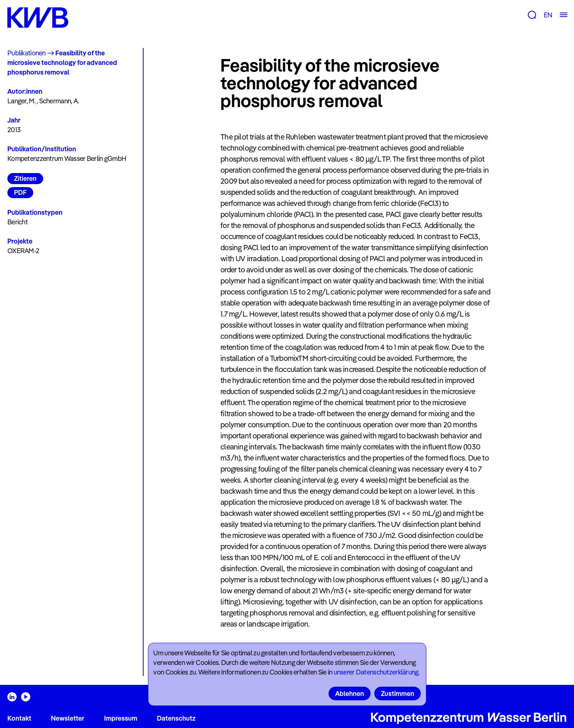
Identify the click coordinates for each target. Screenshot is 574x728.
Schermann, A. (59, 101)
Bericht (18, 222)
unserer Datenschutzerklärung (376, 672)
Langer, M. (21, 101)
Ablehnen (350, 694)
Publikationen (27, 53)
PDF (20, 192)
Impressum (121, 718)
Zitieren (25, 178)
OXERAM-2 (23, 251)
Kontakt (19, 718)
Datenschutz (176, 718)
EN (548, 15)
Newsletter (68, 718)
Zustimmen (398, 694)
